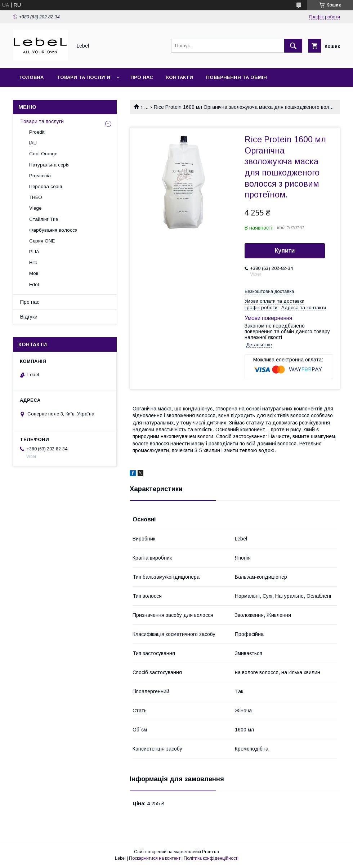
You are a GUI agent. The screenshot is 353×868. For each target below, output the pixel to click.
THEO (36, 197)
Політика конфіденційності (211, 858)
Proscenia (40, 176)
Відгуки (29, 317)
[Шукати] (293, 46)
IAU (33, 143)
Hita (33, 262)
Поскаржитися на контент (155, 858)
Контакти (180, 77)
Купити (285, 251)
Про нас (142, 77)
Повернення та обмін (236, 77)
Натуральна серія (49, 165)
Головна (32, 77)
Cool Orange (43, 154)
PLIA (34, 252)
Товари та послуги (83, 77)
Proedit (37, 132)
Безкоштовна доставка (269, 291)
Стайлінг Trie (44, 219)
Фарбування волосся (53, 230)
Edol (34, 284)
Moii (34, 273)
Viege (35, 208)
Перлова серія (46, 186)
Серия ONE (42, 241)
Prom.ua (211, 852)
